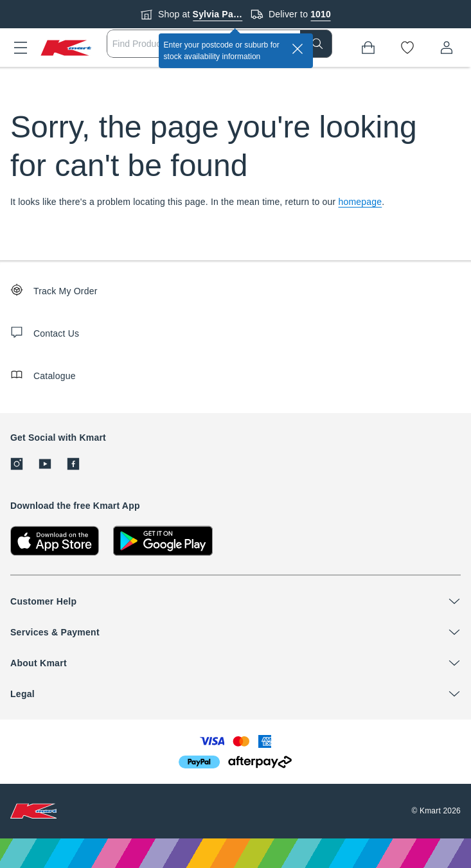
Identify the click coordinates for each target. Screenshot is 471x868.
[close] (298, 49)
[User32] (447, 48)
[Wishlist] (407, 48)
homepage (360, 202)
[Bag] (368, 48)
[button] (21, 48)
